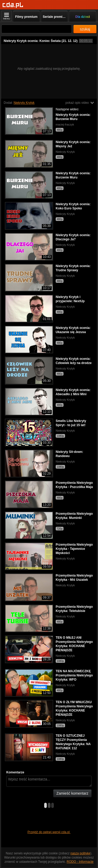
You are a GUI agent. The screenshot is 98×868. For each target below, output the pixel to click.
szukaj (85, 29)
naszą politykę (80, 853)
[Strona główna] (13, 5)
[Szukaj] (37, 29)
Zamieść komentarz (72, 793)
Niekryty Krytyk (24, 103)
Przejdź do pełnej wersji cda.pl (49, 832)
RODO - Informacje (80, 862)
